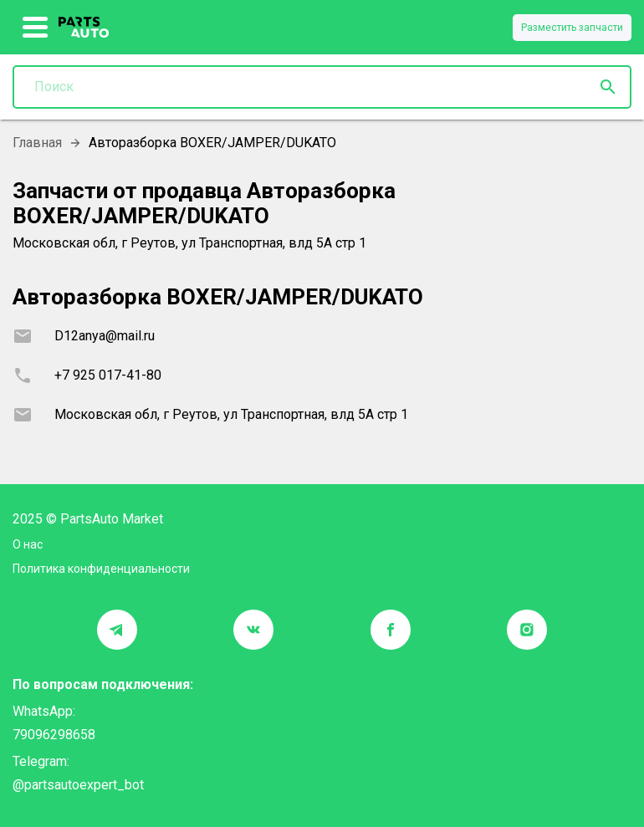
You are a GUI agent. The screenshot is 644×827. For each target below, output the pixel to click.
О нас (28, 544)
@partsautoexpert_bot (78, 785)
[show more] (36, 28)
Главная (37, 143)
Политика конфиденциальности (101, 569)
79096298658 (54, 735)
